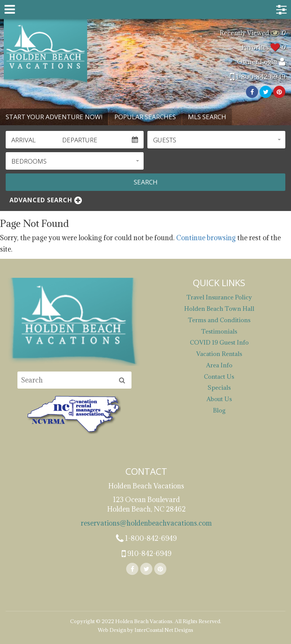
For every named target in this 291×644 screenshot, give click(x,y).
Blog (219, 410)
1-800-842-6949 (258, 77)
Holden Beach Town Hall (219, 309)
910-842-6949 (146, 554)
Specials (219, 387)
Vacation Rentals (219, 354)
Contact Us (219, 376)
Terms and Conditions (219, 320)
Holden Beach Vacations (45, 52)
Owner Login (261, 62)
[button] (216, 140)
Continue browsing (206, 238)
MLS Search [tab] (207, 117)
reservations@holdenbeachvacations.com (146, 523)
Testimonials (219, 331)
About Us (219, 399)
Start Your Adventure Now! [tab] (54, 117)
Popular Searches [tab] (145, 117)
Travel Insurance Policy (219, 297)
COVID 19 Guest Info (219, 342)
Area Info (219, 365)
